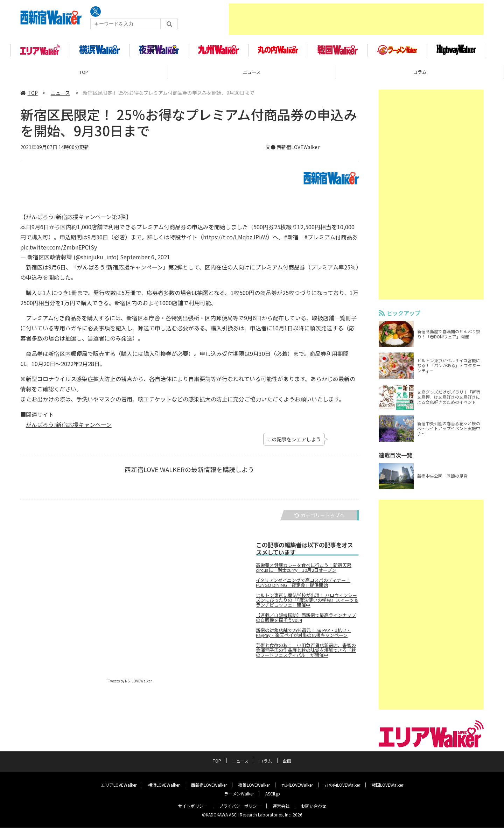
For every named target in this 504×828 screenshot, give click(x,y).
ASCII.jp (273, 794)
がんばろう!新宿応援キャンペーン (69, 427)
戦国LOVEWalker (387, 785)
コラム (420, 75)
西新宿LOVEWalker (209, 785)
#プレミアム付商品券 (331, 240)
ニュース (252, 75)
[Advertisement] (356, 19)
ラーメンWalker (239, 794)
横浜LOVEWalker (164, 785)
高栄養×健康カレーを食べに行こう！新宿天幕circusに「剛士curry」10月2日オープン (304, 571)
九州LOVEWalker (297, 785)
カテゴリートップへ (320, 518)
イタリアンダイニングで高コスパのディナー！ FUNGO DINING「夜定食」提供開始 (303, 586)
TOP (84, 75)
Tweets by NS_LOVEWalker (130, 684)
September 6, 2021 (145, 260)
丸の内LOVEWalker (342, 785)
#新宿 (291, 240)
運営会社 (281, 806)
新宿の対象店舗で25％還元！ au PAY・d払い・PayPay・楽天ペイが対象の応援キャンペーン (303, 636)
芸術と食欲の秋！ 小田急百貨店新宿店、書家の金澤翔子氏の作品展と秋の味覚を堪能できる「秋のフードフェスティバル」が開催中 (306, 653)
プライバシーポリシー (240, 806)
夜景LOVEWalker (254, 785)
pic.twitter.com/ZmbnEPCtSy (59, 250)
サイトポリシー (193, 806)
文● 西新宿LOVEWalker (293, 150)
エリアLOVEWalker (119, 785)
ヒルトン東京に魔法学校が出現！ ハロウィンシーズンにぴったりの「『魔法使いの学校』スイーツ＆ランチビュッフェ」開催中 (307, 603)
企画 (287, 761)
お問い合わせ (314, 806)
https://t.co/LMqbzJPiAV (235, 240)
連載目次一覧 (395, 458)
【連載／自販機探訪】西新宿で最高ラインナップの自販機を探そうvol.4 (306, 621)
